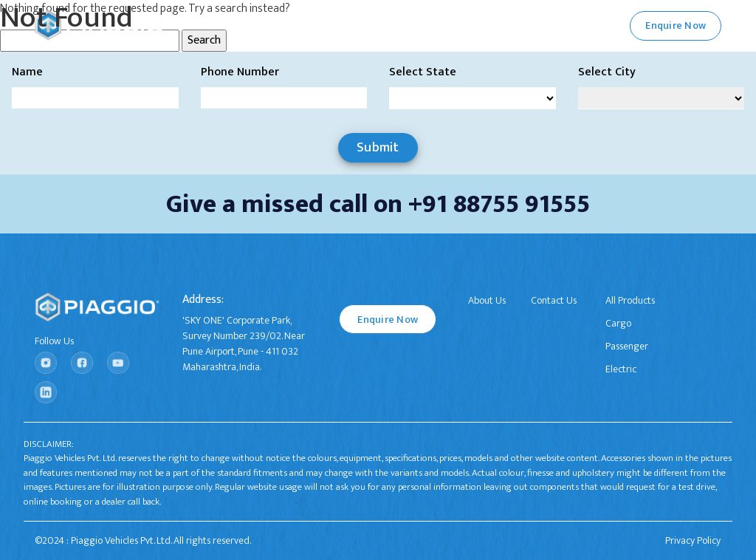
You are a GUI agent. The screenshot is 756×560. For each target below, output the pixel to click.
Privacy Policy (693, 540)
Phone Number (240, 72)
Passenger (627, 346)
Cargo (618, 323)
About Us (487, 300)
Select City (607, 72)
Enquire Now (388, 320)
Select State (423, 72)
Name (27, 72)
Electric (621, 369)
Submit (378, 148)
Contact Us (554, 300)
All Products (630, 300)
